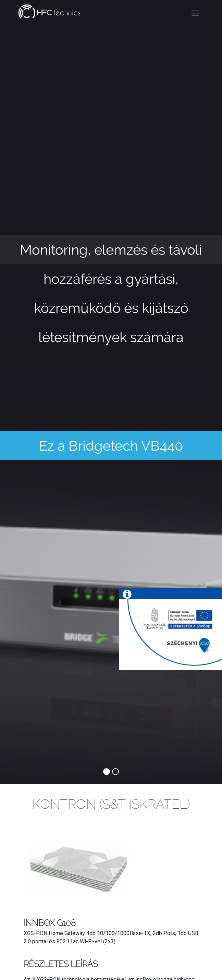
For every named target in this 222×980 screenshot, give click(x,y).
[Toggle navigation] (195, 13)
